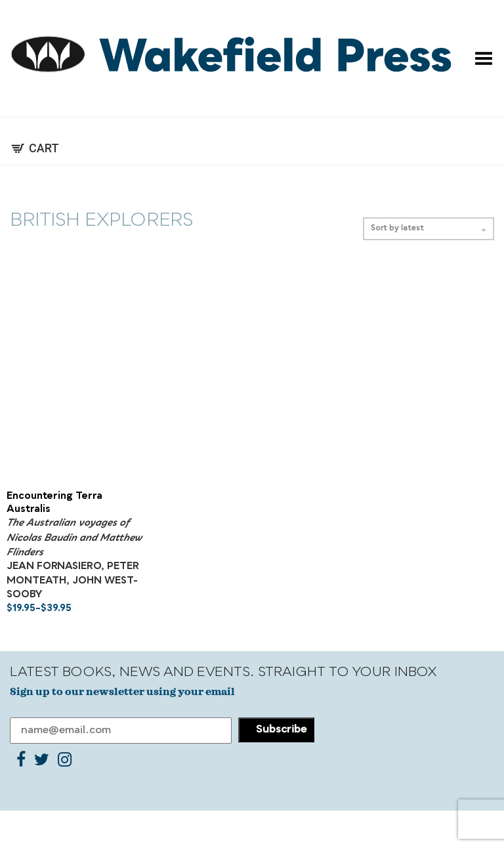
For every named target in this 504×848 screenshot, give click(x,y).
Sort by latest (429, 229)
